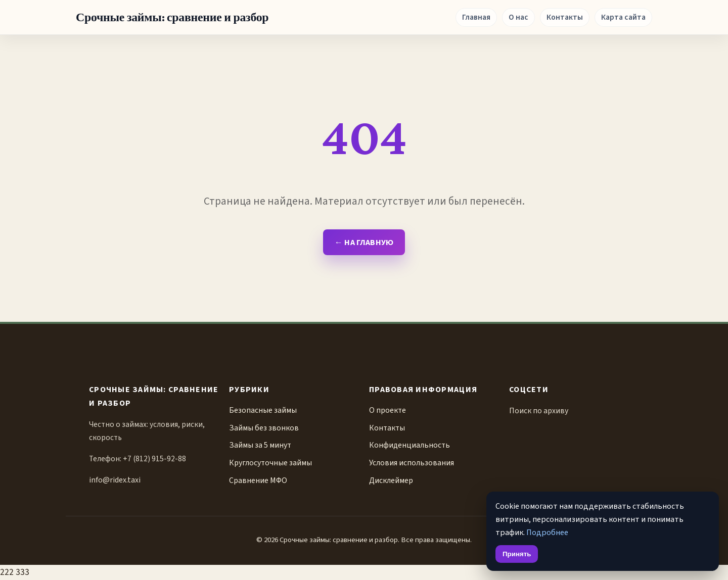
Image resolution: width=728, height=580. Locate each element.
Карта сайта (623, 17)
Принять (517, 554)
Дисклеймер (391, 480)
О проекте (388, 410)
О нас (518, 17)
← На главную (364, 242)
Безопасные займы (263, 410)
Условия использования (412, 463)
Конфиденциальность (409, 445)
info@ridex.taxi (115, 480)
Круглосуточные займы (270, 463)
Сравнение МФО (258, 480)
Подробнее (547, 532)
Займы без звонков (264, 428)
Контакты (565, 17)
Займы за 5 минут (260, 445)
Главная (476, 17)
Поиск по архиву (539, 411)
